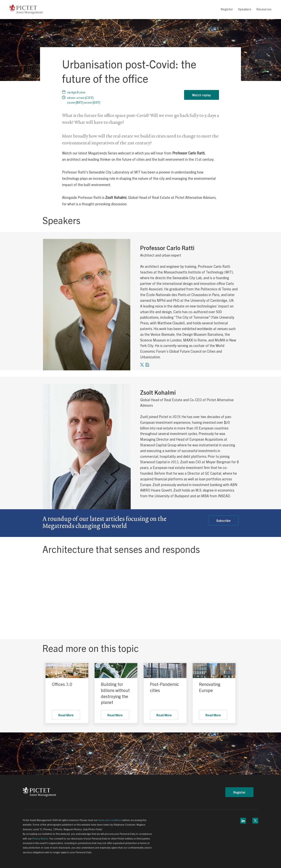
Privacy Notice (40, 838)
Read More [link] (66, 715)
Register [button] (239, 792)
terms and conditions (110, 820)
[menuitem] (227, 9)
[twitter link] (142, 364)
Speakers (245, 9)
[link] (67, 671)
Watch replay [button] (202, 95)
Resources (264, 9)
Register (227, 9)
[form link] (147, 364)
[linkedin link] (243, 820)
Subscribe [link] (223, 520)
